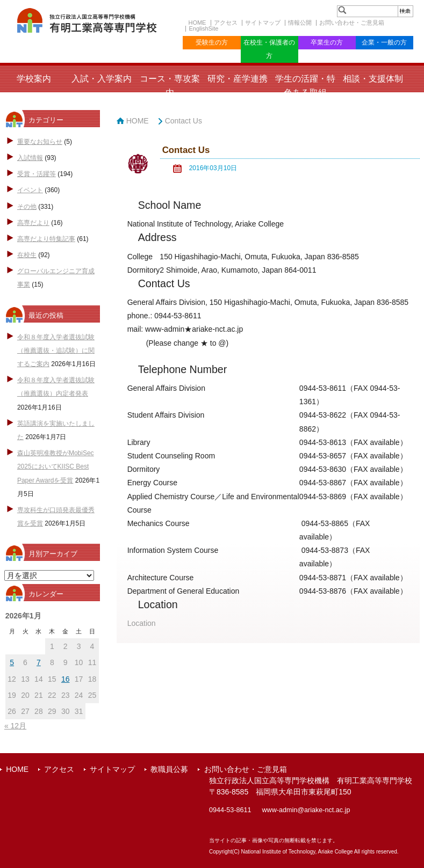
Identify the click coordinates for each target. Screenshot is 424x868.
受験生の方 (212, 42)
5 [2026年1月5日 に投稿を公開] (12, 662)
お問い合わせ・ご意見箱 (352, 23)
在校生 (27, 255)
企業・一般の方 (384, 42)
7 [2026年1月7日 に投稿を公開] (39, 662)
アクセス (226, 23)
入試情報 (30, 158)
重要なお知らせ (40, 142)
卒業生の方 (327, 42)
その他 (27, 207)
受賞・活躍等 (37, 174)
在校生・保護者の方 (269, 49)
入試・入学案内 (102, 79)
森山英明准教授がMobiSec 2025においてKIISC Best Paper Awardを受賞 (56, 466)
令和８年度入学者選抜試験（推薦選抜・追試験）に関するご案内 (56, 351)
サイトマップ (263, 23)
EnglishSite (203, 28)
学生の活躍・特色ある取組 (305, 85)
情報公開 (300, 23)
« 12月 (15, 726)
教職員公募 (169, 769)
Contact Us (184, 121)
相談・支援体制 (373, 79)
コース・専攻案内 (170, 85)
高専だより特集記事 (46, 239)
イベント (30, 190)
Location (142, 623)
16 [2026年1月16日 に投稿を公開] (66, 679)
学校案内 (34, 79)
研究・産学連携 (238, 79)
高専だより (33, 223)
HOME (197, 23)
